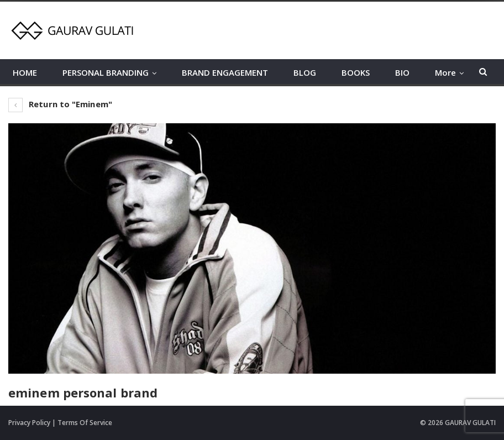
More (445, 72)
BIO (402, 72)
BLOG (305, 72)
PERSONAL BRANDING (106, 72)
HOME (25, 72)
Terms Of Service (85, 423)
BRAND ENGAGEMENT (225, 72)
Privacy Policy (29, 423)
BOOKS (356, 72)
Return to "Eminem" (60, 104)
